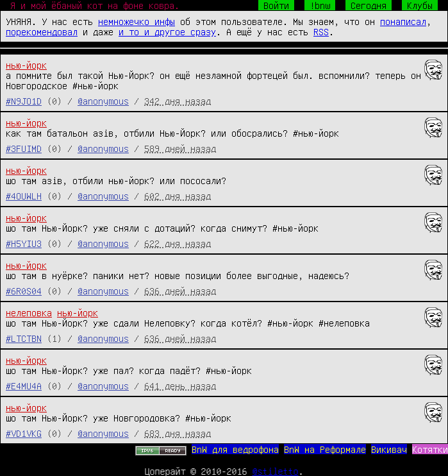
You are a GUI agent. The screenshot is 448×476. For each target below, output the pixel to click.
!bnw (320, 5)
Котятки (430, 449)
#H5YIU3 (24, 243)
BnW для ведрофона (235, 449)
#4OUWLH (24, 196)
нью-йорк (26, 65)
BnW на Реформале (325, 449)
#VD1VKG (24, 433)
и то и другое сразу (167, 31)
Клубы (420, 5)
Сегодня (369, 5)
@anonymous (103, 101)
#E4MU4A (24, 386)
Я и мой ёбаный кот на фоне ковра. (95, 5)
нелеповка (29, 312)
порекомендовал (42, 31)
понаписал (403, 21)
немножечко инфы (137, 21)
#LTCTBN (24, 338)
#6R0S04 (24, 291)
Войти (276, 5)
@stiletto (276, 471)
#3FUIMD (24, 148)
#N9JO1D (24, 101)
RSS (321, 31)
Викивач (389, 449)
